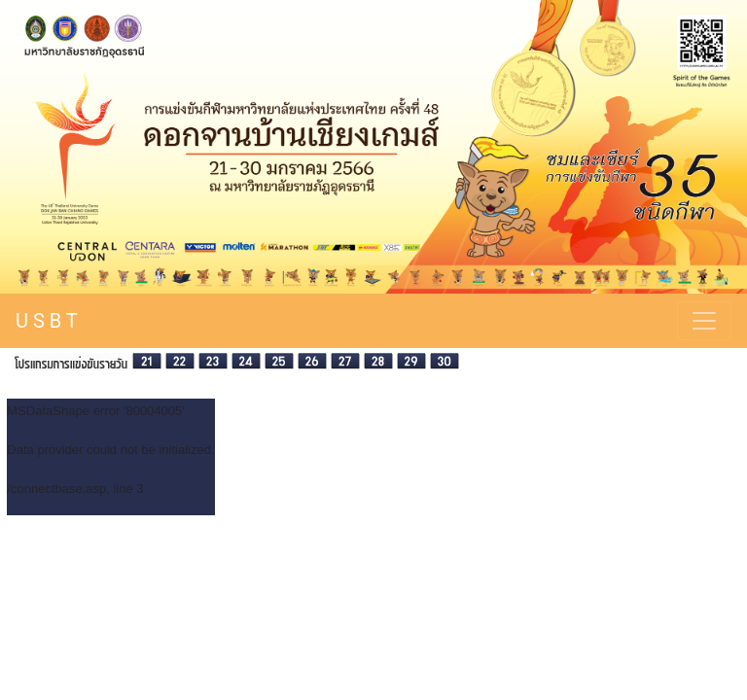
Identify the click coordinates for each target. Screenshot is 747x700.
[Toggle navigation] (704, 321)
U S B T (47, 321)
